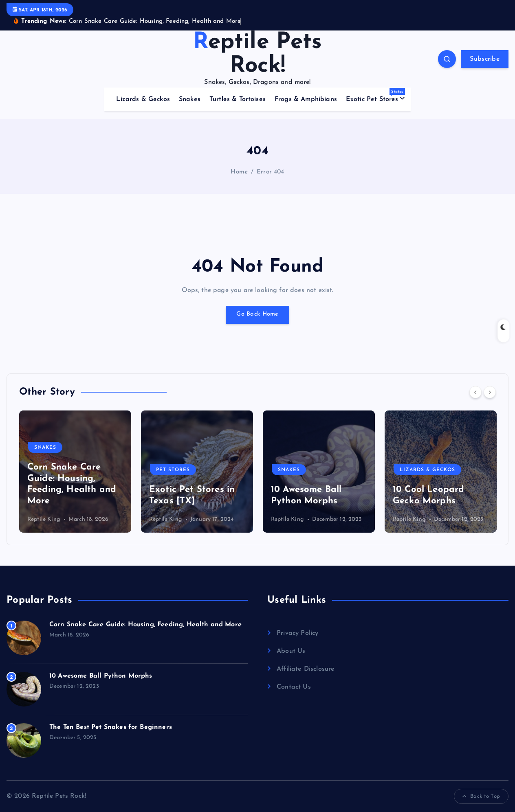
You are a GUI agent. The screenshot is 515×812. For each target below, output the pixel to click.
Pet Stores (173, 470)
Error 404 (270, 172)
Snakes (190, 99)
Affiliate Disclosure (306, 669)
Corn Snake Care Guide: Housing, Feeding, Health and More (145, 625)
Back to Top (481, 797)
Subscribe (485, 59)
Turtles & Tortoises (238, 99)
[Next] (490, 392)
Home (239, 172)
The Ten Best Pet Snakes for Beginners (111, 727)
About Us (291, 651)
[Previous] (475, 392)
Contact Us (294, 687)
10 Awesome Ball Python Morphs (101, 676)
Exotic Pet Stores (375, 95)
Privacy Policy (297, 633)
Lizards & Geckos (143, 99)
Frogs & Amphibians (306, 99)
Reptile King (44, 519)
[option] (75, 472)
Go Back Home (257, 315)
